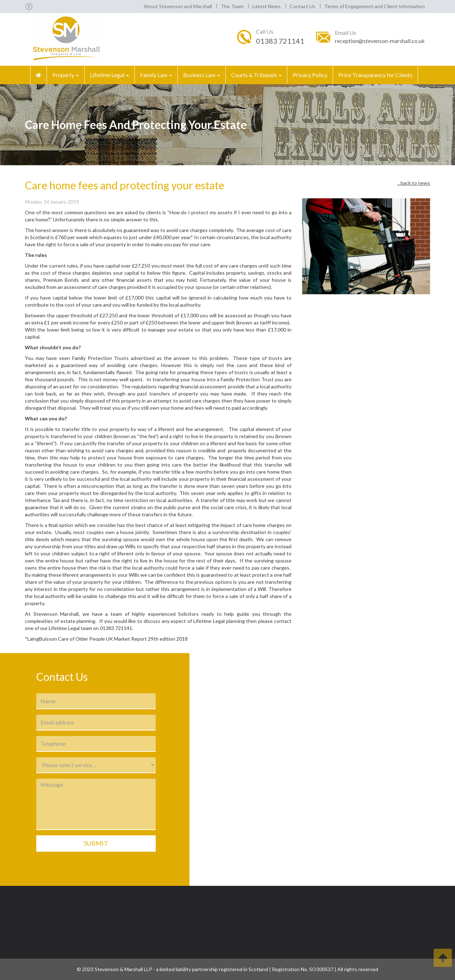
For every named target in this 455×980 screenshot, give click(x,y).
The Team (232, 6)
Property (66, 75)
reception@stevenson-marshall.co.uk (380, 41)
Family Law (156, 75)
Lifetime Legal (109, 75)
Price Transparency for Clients (375, 75)
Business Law (202, 75)
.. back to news (414, 183)
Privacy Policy (310, 75)
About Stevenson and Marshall (178, 6)
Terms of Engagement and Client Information (374, 6)
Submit (96, 843)
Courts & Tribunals (256, 75)
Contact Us (303, 6)
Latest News (267, 6)
